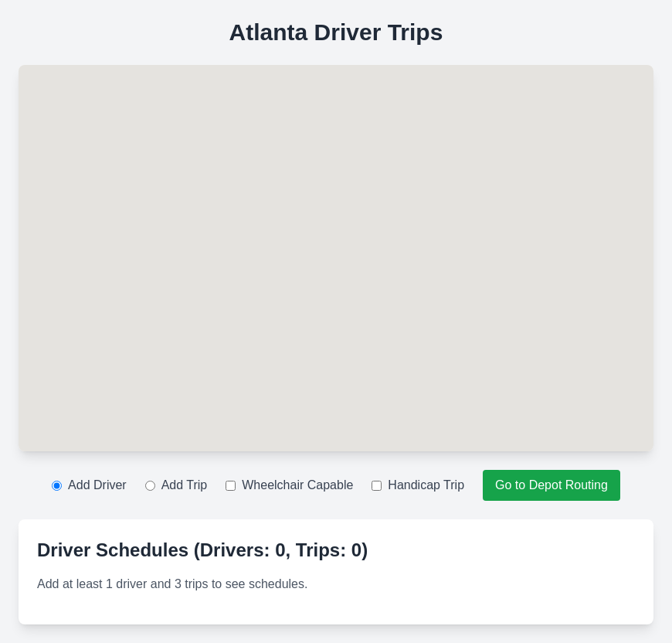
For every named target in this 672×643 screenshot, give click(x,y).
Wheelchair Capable (289, 485)
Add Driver (89, 485)
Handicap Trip (418, 485)
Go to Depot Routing (552, 485)
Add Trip (176, 485)
